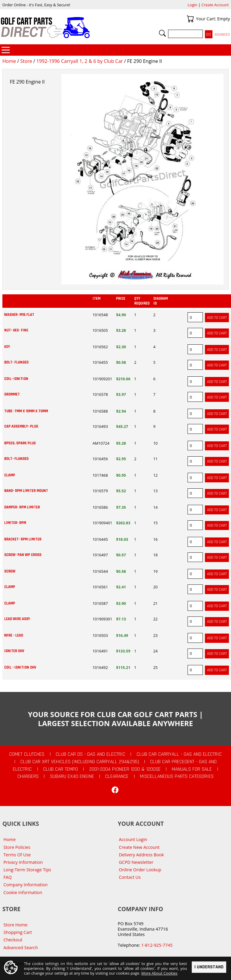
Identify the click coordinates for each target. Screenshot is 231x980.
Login (192, 5)
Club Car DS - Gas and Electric (90, 754)
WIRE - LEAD (14, 635)
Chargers (28, 776)
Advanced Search (21, 948)
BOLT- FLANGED (16, 362)
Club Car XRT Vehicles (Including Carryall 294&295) (80, 762)
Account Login (133, 839)
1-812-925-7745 (157, 945)
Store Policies (17, 847)
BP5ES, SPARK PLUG (20, 443)
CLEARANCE (117, 776)
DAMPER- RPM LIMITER (22, 507)
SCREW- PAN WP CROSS (23, 555)
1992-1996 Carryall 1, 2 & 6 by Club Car (80, 61)
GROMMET (12, 394)
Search (162, 33)
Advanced (222, 35)
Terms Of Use (17, 855)
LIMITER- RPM (15, 523)
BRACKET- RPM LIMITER (23, 539)
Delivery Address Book (141, 855)
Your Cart (190, 19)
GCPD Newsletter (136, 862)
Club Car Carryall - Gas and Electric (179, 754)
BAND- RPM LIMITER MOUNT (26, 491)
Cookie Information (23, 892)
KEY (7, 347)
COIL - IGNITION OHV (20, 667)
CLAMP (10, 475)
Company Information (26, 885)
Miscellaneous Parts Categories (177, 776)
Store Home (16, 925)
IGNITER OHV (14, 651)
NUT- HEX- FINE (16, 330)
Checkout (13, 940)
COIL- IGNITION (16, 379)
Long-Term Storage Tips (27, 870)
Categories (6, 50)
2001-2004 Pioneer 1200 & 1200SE (125, 769)
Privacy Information (23, 862)
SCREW (10, 571)
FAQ (8, 877)
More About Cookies (159, 973)
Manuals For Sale (192, 769)
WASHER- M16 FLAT (19, 315)
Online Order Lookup (140, 870)
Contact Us (130, 877)
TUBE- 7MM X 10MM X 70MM (26, 411)
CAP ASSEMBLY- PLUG (21, 426)
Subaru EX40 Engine (72, 776)
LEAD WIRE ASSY (17, 619)
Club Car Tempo (61, 769)
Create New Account (139, 847)
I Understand (209, 967)
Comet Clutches (27, 754)
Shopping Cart (18, 932)
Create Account (215, 5)
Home (9, 61)
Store (26, 61)
